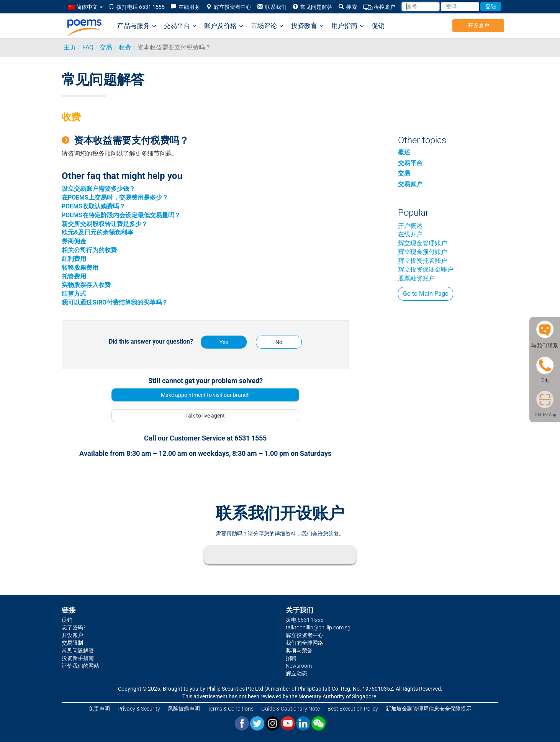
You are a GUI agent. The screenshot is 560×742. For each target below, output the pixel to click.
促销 (378, 26)
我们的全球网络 (305, 643)
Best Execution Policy (353, 709)
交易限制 (72, 643)
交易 (106, 47)
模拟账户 (379, 7)
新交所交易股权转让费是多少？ (105, 224)
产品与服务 (137, 26)
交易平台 (180, 26)
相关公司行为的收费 (89, 250)
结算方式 (74, 294)
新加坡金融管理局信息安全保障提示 (429, 709)
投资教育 (307, 26)
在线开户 (410, 234)
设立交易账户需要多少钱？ (98, 189)
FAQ (88, 47)
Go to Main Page (426, 294)
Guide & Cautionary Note (291, 709)
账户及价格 (224, 26)
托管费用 (74, 276)
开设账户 (478, 26)
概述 (404, 152)
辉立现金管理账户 (422, 243)
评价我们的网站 (80, 666)
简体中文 (85, 7)
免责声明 (99, 709)
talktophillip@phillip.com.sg (318, 627)
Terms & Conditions (231, 709)
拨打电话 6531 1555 (137, 7)
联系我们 (272, 7)
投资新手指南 (78, 658)
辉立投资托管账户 (422, 261)
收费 (125, 47)
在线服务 (185, 7)
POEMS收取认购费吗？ (93, 206)
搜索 (348, 7)
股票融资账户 (416, 278)
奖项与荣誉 (299, 650)
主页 (70, 47)
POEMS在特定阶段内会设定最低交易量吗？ (121, 215)
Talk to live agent (205, 416)
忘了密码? (74, 627)
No (279, 342)
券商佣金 (74, 241)
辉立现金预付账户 (422, 252)
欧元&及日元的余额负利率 (97, 232)
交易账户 (410, 184)
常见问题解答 (313, 7)
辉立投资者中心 (229, 7)
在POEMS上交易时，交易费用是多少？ (115, 197)
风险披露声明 (184, 709)
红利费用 (74, 259)
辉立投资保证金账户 (426, 269)
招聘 (291, 658)
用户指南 (348, 26)
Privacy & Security (139, 709)
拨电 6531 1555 (305, 620)
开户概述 (410, 226)
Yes (224, 342)
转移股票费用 (80, 268)
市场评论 (267, 26)
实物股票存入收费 (86, 285)
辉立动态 (296, 673)
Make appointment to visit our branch (205, 395)
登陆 (491, 7)
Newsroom (299, 666)
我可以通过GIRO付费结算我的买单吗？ (115, 302)
